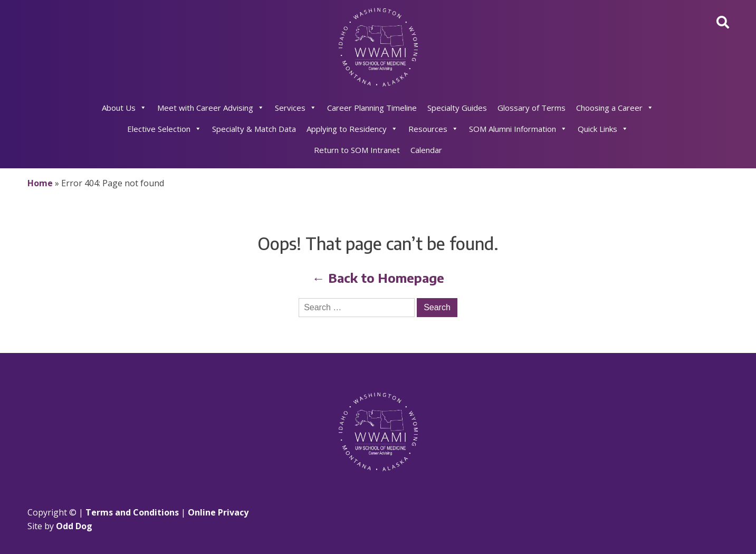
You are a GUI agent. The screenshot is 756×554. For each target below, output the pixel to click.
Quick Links (603, 129)
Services (296, 108)
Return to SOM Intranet (357, 150)
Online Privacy (218, 512)
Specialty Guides (457, 108)
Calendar (426, 150)
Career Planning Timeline (372, 108)
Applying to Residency (352, 129)
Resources (433, 129)
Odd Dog (74, 526)
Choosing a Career (615, 108)
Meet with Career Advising (211, 108)
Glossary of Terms (532, 108)
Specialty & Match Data (254, 129)
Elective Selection (164, 129)
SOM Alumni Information (518, 129)
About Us (124, 108)
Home (40, 183)
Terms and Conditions (132, 512)
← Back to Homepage (378, 278)
